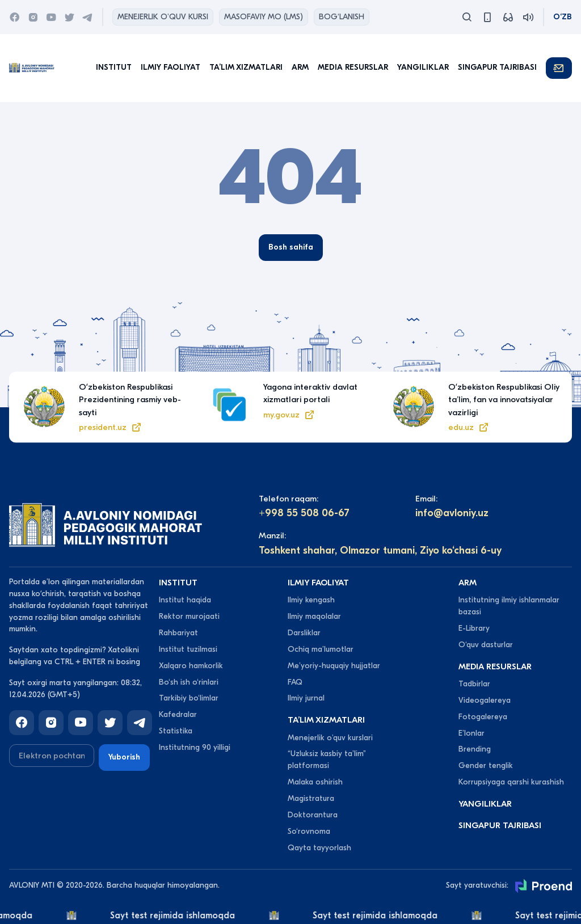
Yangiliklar (423, 67)
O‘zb (563, 17)
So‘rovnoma (309, 831)
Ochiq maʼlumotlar (321, 649)
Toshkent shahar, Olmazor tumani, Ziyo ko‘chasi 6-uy (380, 550)
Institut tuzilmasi (188, 649)
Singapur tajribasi (497, 67)
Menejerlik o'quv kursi (163, 17)
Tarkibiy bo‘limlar (189, 698)
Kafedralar (178, 714)
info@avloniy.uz (452, 513)
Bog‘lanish (342, 17)
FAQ (295, 682)
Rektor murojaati (189, 616)
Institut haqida (185, 600)
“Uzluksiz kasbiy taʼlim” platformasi (327, 760)
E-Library (474, 628)
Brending (475, 749)
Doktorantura (313, 815)
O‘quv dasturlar (486, 645)
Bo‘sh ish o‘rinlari (189, 682)
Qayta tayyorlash (319, 848)
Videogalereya (485, 700)
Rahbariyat (178, 633)
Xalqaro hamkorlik (191, 666)
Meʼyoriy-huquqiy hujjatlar (334, 666)
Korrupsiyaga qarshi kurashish (511, 782)
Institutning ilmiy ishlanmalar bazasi (509, 606)
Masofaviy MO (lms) (264, 17)
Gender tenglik (486, 765)
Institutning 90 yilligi (195, 747)
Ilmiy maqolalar (314, 616)
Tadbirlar (474, 684)
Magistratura (311, 798)
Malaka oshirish (315, 782)
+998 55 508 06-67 (304, 513)
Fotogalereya (483, 717)
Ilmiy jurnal (306, 698)
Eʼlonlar (471, 733)
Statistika (176, 731)
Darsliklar (304, 633)
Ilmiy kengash (311, 600)
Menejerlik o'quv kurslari (330, 738)
